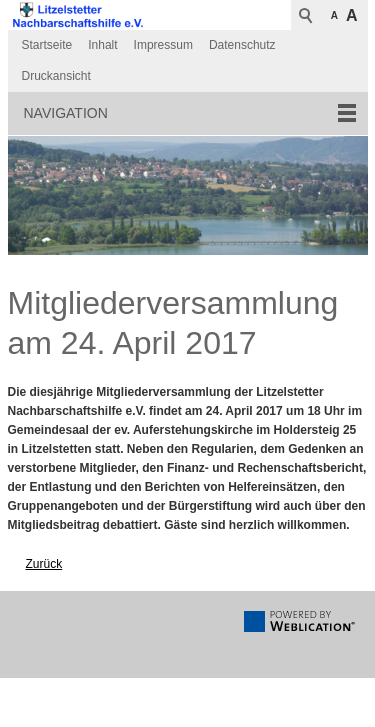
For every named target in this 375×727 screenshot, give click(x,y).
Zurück (44, 564)
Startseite (47, 45)
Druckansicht (56, 76)
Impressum (163, 45)
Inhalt (102, 45)
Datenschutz (242, 45)
